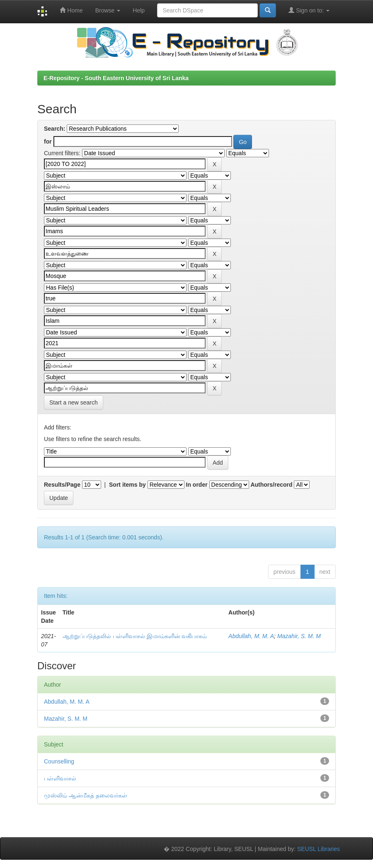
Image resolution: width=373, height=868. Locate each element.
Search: (54, 129)
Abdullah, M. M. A (251, 636)
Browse (108, 10)
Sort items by (127, 485)
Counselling (59, 761)
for (48, 141)
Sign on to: (309, 10)
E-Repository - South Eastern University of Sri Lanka (116, 78)
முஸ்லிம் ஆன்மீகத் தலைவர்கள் (86, 795)
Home (71, 10)
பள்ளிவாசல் (60, 778)
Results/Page (62, 485)
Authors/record (271, 485)
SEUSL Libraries (319, 849)
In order (197, 485)
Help (139, 10)
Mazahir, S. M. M (299, 636)
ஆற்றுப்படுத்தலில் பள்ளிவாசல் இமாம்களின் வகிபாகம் (135, 636)
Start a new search (74, 402)
